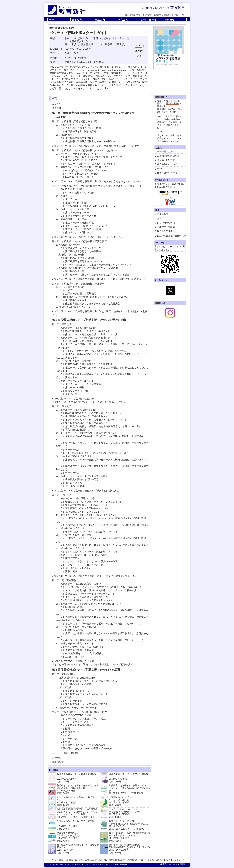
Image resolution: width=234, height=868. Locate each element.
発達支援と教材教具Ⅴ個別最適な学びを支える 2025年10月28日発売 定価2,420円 (69, 837)
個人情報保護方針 (133, 15)
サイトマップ (179, 860)
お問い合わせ (149, 20)
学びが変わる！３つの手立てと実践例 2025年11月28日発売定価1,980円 (76, 825)
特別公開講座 (173, 103)
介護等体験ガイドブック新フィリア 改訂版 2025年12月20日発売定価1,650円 (121, 801)
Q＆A (168, 860)
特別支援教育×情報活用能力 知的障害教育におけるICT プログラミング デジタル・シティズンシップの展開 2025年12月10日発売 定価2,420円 (77, 813)
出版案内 (100, 20)
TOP (183, 15)
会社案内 (77, 20)
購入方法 (123, 20)
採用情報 (170, 20)
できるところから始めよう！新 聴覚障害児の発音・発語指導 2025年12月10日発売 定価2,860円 (125, 813)
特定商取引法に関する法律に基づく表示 (161, 15)
